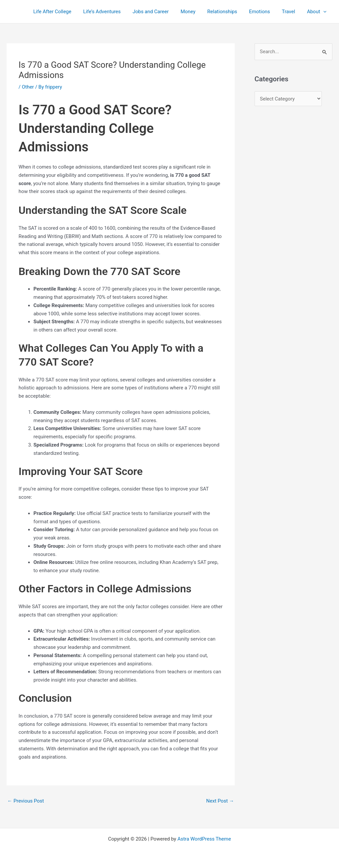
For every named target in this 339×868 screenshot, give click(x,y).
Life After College (67, 12)
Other (28, 87)
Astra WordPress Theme (204, 839)
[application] (324, 12)
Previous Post (26, 801)
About (318, 12)
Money (197, 12)
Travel (291, 12)
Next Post (220, 801)
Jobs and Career (161, 12)
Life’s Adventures (114, 12)
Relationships (229, 12)
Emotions (264, 12)
